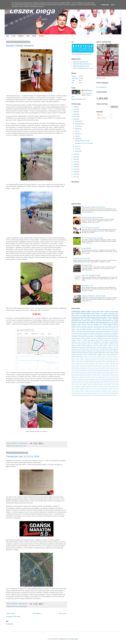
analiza (89, 372)
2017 (75, 162)
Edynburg (104, 319)
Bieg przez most (81, 362)
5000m (105, 324)
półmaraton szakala (107, 388)
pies (109, 351)
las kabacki (83, 351)
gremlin (74, 326)
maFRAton (109, 326)
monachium (90, 385)
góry (95, 379)
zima (103, 342)
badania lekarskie (98, 372)
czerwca (77, 134)
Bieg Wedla (112, 335)
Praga (73, 369)
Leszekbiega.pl (102, 87)
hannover (98, 379)
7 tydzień (82, 360)
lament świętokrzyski (105, 381)
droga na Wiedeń (101, 315)
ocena (114, 385)
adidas (105, 370)
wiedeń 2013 (79, 354)
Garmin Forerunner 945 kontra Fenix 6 (93, 218)
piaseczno (105, 351)
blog (80, 376)
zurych (103, 328)
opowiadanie (78, 386)
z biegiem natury (101, 354)
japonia (111, 349)
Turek (114, 346)
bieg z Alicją (90, 347)
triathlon (73, 330)
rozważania (115, 326)
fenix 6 (112, 378)
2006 (90, 358)
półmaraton (114, 312)
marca (77, 146)
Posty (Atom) (17, 617)
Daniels (73, 363)
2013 (75, 172)
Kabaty (111, 363)
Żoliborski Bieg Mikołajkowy (106, 395)
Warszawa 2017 (113, 314)
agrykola (88, 338)
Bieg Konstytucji (90, 322)
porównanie (83, 388)
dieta (110, 328)
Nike (109, 330)
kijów (76, 381)
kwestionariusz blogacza (94, 381)
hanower (103, 379)
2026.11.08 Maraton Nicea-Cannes (83, 68)
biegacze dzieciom (101, 374)
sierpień (100, 390)
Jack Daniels (106, 363)
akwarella (84, 372)
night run (101, 385)
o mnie (94, 351)
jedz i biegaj (115, 379)
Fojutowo (84, 344)
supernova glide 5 (80, 392)
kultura (87, 381)
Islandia (100, 363)
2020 (75, 154)
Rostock (83, 338)
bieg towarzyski (83, 347)
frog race (91, 349)
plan (73, 313)
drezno (78, 378)
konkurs (80, 381)
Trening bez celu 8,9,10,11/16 (81, 259)
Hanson (89, 344)
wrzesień (100, 394)
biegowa (73, 376)
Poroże (110, 346)
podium (117, 386)
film (115, 378)
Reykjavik (84, 369)
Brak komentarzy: (23, 443)
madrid (90, 383)
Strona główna (37, 613)
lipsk (92, 328)
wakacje (116, 333)
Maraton (74, 76)
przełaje (91, 353)
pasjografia (84, 386)
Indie (97, 363)
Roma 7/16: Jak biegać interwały (91, 275)
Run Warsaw (92, 369)
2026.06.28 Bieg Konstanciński (82, 64)
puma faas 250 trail (98, 388)
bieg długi (90, 321)
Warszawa (115, 315)
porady (106, 340)
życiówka (96, 324)
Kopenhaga (116, 363)
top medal (103, 392)
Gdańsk (98, 330)
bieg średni (75, 317)
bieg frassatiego (79, 374)
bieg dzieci (113, 372)
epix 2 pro (107, 378)
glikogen (93, 340)
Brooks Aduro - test (87, 286)
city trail (116, 347)
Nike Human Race (111, 367)
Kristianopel (83, 365)
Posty (100, 115)
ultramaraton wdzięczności (81, 394)
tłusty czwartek (112, 392)
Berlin (80, 344)
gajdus (80, 379)
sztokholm (108, 333)
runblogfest (81, 390)
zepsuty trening (79, 395)
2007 (92, 358)
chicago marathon (114, 376)
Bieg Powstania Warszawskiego (91, 319)
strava (114, 390)
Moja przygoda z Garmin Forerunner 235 (93, 207)
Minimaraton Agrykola (101, 367)
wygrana (104, 394)
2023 (75, 114)
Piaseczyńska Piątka (113, 337)
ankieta (92, 372)
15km (73, 344)
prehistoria (79, 353)
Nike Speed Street (102, 346)
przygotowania (102, 353)
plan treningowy (114, 351)
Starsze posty (63, 613)
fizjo (117, 378)
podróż (102, 340)
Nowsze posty (10, 613)
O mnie (14, 36)
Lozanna (116, 344)
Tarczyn (78, 328)
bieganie (108, 374)
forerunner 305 (75, 379)
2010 (101, 358)
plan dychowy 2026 (107, 386)
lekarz (111, 381)
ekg (97, 378)
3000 (92, 335)
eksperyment (101, 378)
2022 (75, 117)
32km (111, 358)
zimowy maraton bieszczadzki (90, 395)
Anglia (92, 360)
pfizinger (94, 386)
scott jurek (95, 390)
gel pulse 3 (97, 349)
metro (73, 385)
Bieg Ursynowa (105, 335)
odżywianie (99, 351)
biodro (77, 376)
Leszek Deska (88, 90)
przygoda (95, 353)
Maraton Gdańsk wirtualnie (20, 46)
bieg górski (103, 322)
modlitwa (85, 385)
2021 (75, 119)
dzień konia (86, 378)
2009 (98, 358)
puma (110, 340)
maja (77, 136)
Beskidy (108, 360)
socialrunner (105, 390)
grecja (84, 379)
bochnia (110, 347)
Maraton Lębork (76, 324)
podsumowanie (86, 313)
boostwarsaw (84, 376)
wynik (108, 394)
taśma (92, 392)
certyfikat (104, 376)
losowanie (77, 383)
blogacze (93, 331)
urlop (112, 333)
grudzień (103, 349)
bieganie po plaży (114, 374)
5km (73, 83)
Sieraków (98, 369)
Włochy (81, 331)
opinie (73, 386)
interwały (107, 379)
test (92, 342)
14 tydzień (114, 356)
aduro (117, 370)
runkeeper (86, 390)
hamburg (74, 315)
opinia (117, 385)
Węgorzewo (100, 370)
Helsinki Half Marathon (90, 363)
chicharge (74, 378)
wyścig (94, 312)
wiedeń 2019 (86, 317)
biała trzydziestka (107, 372)
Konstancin (105, 344)
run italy (76, 390)
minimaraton (85, 333)
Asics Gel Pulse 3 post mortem (90, 228)
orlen (117, 328)
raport (79, 342)
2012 (75, 174)
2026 (75, 107)
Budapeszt (113, 362)
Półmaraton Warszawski (78, 322)
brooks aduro (94, 376)
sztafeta (73, 328)
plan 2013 (99, 386)
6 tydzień (77, 360)
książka (78, 351)
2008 (95, 358)
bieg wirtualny (86, 374)
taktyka (89, 342)
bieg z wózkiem (98, 347)
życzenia (114, 395)
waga (78, 330)
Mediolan (102, 337)
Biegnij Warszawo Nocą (91, 362)
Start (7, 36)
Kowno (73, 365)
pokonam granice (75, 388)
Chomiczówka (81, 337)
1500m (77, 358)
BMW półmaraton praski (89, 330)
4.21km (95, 335)
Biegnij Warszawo (113, 324)
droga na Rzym (91, 315)
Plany (28, 36)
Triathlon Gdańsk (79, 370)
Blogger (76, 639)
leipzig (88, 328)
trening (116, 321)
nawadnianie (96, 385)
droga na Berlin (103, 317)
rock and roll (115, 388)
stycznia (77, 151)
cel (113, 347)
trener (107, 392)
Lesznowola (104, 330)
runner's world (111, 317)
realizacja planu (23, 606)
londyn (98, 340)
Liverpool (88, 365)
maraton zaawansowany (110, 383)
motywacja (89, 351)
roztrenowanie (97, 328)
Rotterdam (79, 326)
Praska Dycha (78, 369)
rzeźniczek (84, 342)
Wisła (96, 370)
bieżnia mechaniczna (113, 338)
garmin (113, 328)
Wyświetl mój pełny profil (78, 99)
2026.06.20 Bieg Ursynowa (81, 62)
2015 (75, 167)
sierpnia (77, 129)
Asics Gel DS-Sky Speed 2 (100, 360)
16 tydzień (81, 358)
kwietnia (77, 139)
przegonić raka (89, 388)
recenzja (103, 333)
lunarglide (86, 383)
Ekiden (116, 322)
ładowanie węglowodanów (111, 342)
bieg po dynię (102, 326)
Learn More (105, 5)
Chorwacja (87, 337)
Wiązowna (83, 328)
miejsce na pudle (78, 385)
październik (89, 386)
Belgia (99, 335)
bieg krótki (96, 326)
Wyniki (34, 36)
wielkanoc (96, 394)
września (78, 126)
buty (97, 331)
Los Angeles (104, 314)
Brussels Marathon (106, 362)
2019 (75, 157)
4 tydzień (115, 358)
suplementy (87, 392)
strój (117, 390)
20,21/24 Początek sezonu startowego (93, 238)
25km (108, 358)
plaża (113, 386)
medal (117, 383)
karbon (73, 381)
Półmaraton (75, 78)
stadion (112, 353)
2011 (75, 177)
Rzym (117, 330)
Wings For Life (75, 331)
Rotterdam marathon (87, 326)
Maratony (41, 36)
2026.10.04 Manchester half (81, 66)
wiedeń (98, 314)
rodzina (108, 353)
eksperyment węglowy (104, 331)
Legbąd (97, 337)
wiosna (85, 354)
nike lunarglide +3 (108, 385)
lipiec (114, 381)
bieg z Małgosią (98, 338)
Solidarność (103, 369)
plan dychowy (97, 321)
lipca (76, 131)
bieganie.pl (105, 347)
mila (80, 333)
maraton (14, 446)
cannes (99, 376)
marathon (94, 383)
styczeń (73, 392)
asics (92, 338)
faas (89, 340)
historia (107, 349)
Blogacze (21, 36)
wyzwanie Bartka (92, 354)
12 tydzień (104, 356)
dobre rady (74, 349)
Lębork (97, 322)
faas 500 (80, 349)
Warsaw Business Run (89, 370)
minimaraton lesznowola (94, 333)
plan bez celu (20, 446)
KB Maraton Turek (97, 344)
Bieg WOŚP (113, 360)
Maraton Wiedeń (86, 248)
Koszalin (111, 344)
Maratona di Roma (87, 265)
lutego (77, 149)
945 (89, 360)
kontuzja (74, 351)
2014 (75, 169)
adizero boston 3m (111, 370)
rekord (77, 313)
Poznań (113, 330)
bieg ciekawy (83, 321)
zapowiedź (112, 394)
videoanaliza (90, 394)
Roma (88, 369)
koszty (83, 381)
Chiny (117, 362)
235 (106, 358)
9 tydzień (86, 360)
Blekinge (99, 362)
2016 (75, 164)
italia (111, 379)
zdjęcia (85, 335)
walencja (109, 315)
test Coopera (97, 392)
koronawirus (115, 331)
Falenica (93, 337)
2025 (75, 109)
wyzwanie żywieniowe (77, 335)
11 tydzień (99, 356)
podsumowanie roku (108, 321)
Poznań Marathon (76, 338)
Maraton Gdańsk (94, 365)
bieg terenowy (87, 331)
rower (73, 390)
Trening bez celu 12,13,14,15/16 (23, 456)
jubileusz (116, 349)
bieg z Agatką (93, 374)
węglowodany (97, 342)
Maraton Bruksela (76, 346)
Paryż (106, 337)
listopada (78, 121)
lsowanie (82, 383)
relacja (80, 317)
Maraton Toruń (102, 365)
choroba (85, 340)
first (111, 331)
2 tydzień (86, 358)
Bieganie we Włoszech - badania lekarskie (94, 296)
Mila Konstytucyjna (87, 346)
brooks (89, 376)
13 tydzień (109, 356)
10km (73, 81)
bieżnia (105, 338)
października (79, 124)
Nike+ (117, 367)
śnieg (98, 395)
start (25, 446)
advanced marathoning (77, 372)
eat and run (92, 378)
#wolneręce (85, 356)
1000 (106, 328)
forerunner (85, 349)
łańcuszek (79, 356)
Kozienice (77, 365)
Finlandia (77, 363)
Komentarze (102, 118)
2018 (75, 159)
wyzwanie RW (94, 317)
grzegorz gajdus (89, 379)
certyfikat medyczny (77, 340)
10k (95, 356)
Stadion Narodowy (110, 369)
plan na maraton (82, 315)
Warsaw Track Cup (87, 324)
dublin (82, 378)
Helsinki (82, 363)
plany (93, 314)
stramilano (110, 390)
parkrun (110, 319)
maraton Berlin (75, 333)
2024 (75, 112)
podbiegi (74, 353)
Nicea (94, 346)
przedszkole (85, 353)
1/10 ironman (91, 356)
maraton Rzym (100, 383)
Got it (113, 5)
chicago (108, 376)
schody (91, 390)
